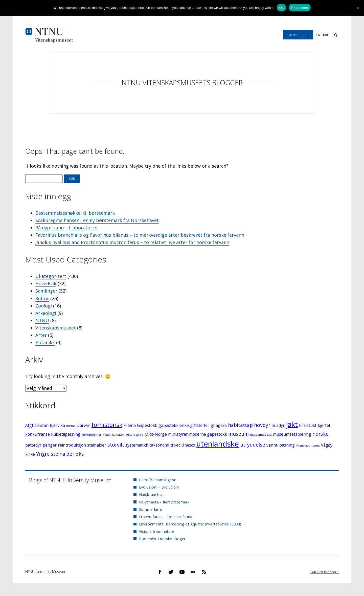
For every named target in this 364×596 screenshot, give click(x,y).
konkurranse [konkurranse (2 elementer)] (38, 434)
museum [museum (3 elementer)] (238, 434)
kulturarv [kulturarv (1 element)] (118, 435)
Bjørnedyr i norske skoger (162, 539)
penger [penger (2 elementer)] (50, 445)
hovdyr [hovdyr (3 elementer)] (262, 425)
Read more (300, 8)
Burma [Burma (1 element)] (71, 426)
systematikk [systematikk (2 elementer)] (137, 445)
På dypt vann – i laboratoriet (67, 228)
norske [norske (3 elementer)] (321, 434)
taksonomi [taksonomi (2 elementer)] (159, 445)
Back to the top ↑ (325, 572)
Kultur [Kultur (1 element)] (107, 435)
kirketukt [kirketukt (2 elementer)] (308, 425)
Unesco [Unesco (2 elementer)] (188, 445)
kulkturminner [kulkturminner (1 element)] (92, 435)
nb (326, 35)
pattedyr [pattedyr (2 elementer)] (33, 445)
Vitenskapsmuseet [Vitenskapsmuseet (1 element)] (308, 446)
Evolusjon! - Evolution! (159, 487)
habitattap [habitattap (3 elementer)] (240, 425)
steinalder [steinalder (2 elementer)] (97, 445)
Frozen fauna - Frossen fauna (166, 517)
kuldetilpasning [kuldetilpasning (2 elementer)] (66, 434)
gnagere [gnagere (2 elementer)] (219, 425)
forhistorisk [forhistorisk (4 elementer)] (107, 425)
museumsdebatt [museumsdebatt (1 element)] (261, 435)
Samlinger (46, 291)
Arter (41, 335)
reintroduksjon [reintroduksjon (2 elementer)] (72, 445)
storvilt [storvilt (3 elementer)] (116, 445)
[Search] (336, 35)
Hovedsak (46, 283)
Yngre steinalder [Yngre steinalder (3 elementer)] (55, 454)
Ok (281, 8)
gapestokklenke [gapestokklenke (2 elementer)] (174, 425)
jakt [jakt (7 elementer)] (292, 424)
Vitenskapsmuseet (56, 328)
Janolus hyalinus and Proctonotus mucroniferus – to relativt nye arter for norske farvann (132, 242)
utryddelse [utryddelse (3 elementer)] (253, 445)
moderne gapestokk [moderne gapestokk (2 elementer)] (208, 434)
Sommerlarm (151, 509)
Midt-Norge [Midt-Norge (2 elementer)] (156, 434)
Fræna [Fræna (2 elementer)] (130, 425)
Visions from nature (157, 531)
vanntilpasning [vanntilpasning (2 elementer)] (281, 445)
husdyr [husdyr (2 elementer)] (278, 425)
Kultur (42, 298)
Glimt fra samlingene (158, 480)
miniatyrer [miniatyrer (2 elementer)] (178, 434)
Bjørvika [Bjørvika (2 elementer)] (57, 425)
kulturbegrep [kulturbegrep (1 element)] (134, 435)
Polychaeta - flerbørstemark (164, 502)
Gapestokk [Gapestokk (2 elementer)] (147, 425)
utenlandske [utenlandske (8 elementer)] (218, 444)
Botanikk (45, 342)
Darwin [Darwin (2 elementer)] (83, 425)
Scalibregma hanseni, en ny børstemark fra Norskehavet (97, 220)
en (318, 35)
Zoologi (44, 306)
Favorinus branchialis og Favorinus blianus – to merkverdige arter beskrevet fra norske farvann (140, 235)
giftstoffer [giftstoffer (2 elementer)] (200, 425)
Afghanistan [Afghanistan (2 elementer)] (37, 425)
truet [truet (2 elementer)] (175, 445)
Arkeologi (46, 313)
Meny (293, 35)
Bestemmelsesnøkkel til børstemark (75, 213)
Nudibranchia (151, 494)
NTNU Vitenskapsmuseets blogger (182, 83)
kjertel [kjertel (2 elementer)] (324, 425)
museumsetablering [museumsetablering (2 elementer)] (292, 434)
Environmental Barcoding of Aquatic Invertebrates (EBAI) (190, 524)
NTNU (42, 320)
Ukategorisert (51, 276)
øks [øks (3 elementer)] (80, 454)
